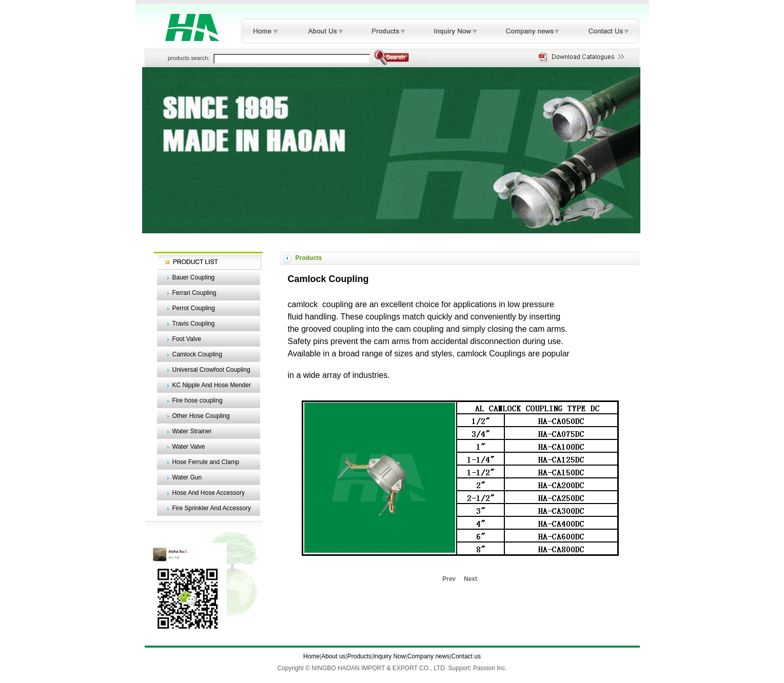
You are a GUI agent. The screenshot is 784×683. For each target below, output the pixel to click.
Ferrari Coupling (194, 293)
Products (359, 656)
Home (311, 656)
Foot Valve (187, 339)
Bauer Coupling (194, 277)
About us (333, 656)
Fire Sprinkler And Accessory (212, 508)
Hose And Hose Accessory (209, 493)
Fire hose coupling (198, 400)
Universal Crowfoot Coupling (211, 370)
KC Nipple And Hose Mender (212, 385)
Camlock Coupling (197, 354)
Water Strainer (192, 431)
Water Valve (189, 447)
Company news (429, 656)
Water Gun (187, 477)
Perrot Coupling (194, 308)
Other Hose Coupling (201, 416)
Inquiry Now (389, 656)
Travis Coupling (194, 324)
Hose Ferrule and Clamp (206, 462)
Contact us (466, 656)
